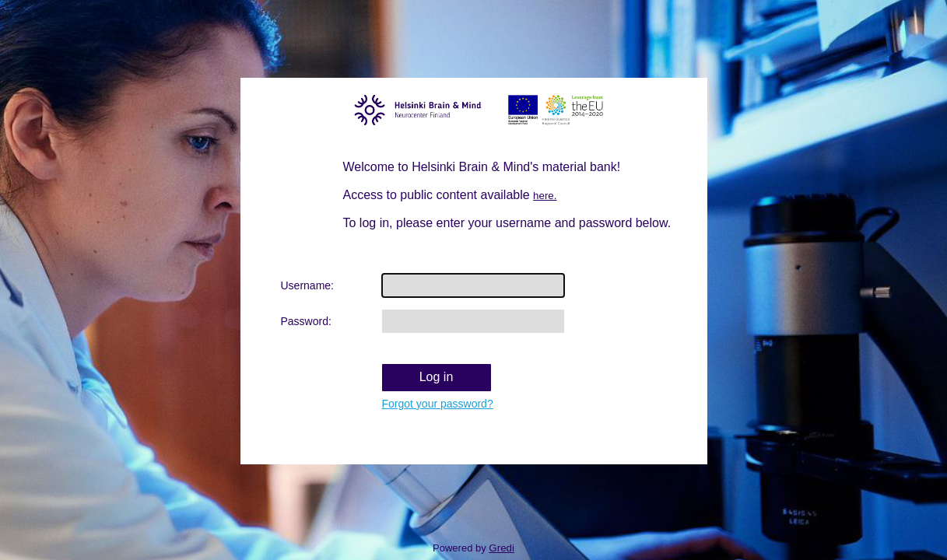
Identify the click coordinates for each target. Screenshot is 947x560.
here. (545, 196)
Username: (307, 285)
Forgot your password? (438, 404)
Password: (306, 321)
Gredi (502, 548)
